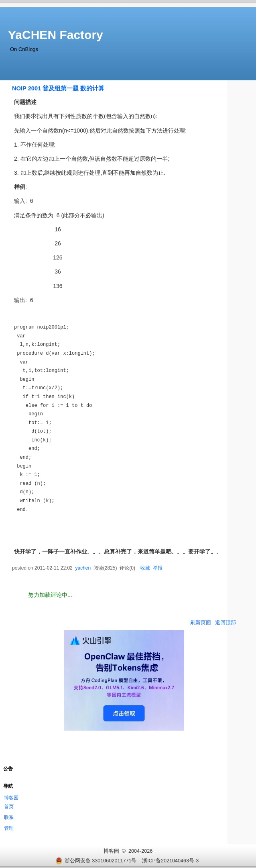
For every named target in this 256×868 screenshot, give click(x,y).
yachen (83, 568)
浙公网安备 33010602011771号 (96, 861)
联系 (9, 817)
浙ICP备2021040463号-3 (170, 861)
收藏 (145, 568)
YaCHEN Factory (56, 35)
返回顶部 (226, 622)
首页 (9, 807)
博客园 (11, 798)
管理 (9, 828)
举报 (158, 568)
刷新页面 (201, 622)
